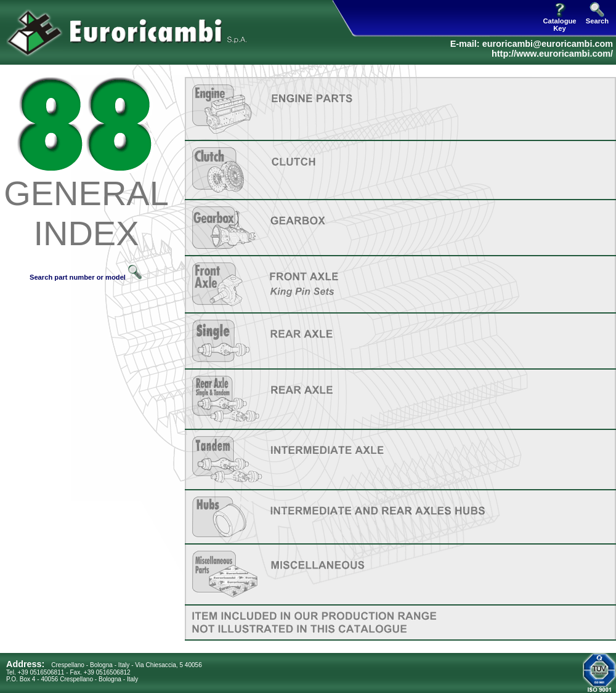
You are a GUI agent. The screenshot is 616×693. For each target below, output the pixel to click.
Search (597, 18)
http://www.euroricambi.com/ (552, 54)
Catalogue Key (559, 22)
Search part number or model (86, 277)
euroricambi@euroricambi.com (548, 44)
